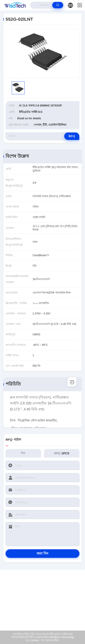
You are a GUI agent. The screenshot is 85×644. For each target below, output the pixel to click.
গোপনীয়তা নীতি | (22, 634)
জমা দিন (42, 553)
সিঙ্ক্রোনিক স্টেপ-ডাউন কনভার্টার (37, 420)
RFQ (72, 136)
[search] (58, 5)
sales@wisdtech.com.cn (45, 604)
